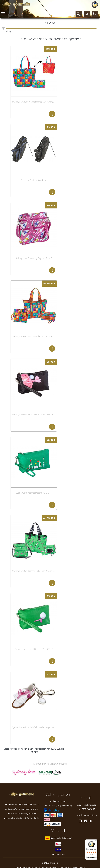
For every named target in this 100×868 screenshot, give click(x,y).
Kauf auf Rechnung (58, 801)
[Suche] (79, 14)
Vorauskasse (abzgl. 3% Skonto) (58, 806)
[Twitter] (86, 821)
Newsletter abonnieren (87, 815)
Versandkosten (58, 854)
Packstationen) (66, 838)
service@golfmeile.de (87, 805)
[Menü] (96, 841)
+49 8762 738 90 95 (87, 809)
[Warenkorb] (95, 14)
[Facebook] (91, 821)
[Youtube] (80, 821)
